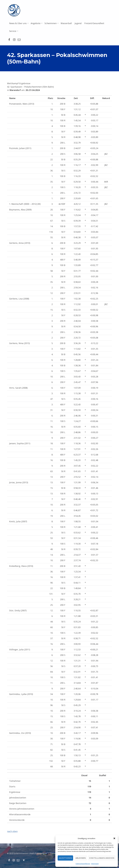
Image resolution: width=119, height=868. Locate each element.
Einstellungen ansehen (102, 858)
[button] (114, 838)
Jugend (78, 23)
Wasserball (66, 23)
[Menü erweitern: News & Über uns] (28, 23)
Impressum (95, 864)
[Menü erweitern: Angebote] (42, 23)
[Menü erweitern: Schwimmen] (58, 23)
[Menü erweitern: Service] (18, 31)
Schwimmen (51, 23)
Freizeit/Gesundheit (94, 23)
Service (13, 31)
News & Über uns (18, 23)
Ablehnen (81, 858)
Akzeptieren (65, 858)
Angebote (36, 23)
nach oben (12, 831)
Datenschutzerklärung (83, 864)
